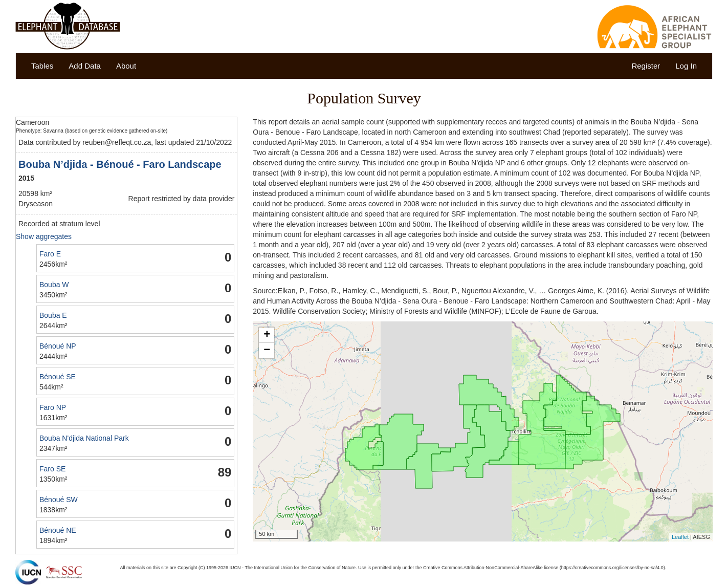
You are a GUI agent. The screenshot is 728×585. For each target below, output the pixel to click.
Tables (42, 66)
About (126, 66)
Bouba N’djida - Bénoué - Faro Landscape (120, 164)
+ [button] (267, 335)
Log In (686, 66)
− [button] (267, 351)
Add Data (85, 66)
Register (646, 66)
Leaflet (680, 537)
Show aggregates (44, 236)
